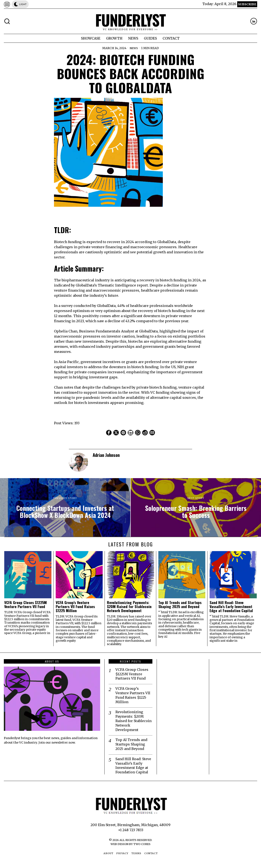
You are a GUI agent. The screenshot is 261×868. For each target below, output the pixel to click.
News (134, 48)
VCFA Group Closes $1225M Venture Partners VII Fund (26, 605)
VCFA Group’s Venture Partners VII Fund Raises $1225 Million (75, 607)
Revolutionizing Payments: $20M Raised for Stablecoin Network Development (129, 607)
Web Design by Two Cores (130, 844)
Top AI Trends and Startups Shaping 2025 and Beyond (180, 605)
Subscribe (247, 4)
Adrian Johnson (106, 455)
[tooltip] (254, 21)
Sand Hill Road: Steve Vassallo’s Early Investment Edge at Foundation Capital (231, 607)
